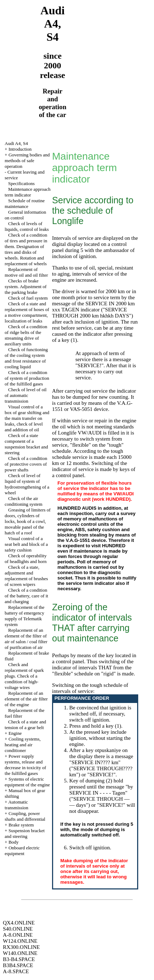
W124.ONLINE (20, 941)
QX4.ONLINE (19, 923)
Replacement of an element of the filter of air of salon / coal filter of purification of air (26, 639)
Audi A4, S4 (16, 143)
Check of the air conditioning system (24, 501)
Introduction (20, 149)
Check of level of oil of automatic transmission (26, 395)
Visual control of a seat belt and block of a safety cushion (26, 544)
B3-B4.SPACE (19, 959)
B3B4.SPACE (18, 965)
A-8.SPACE (16, 971)
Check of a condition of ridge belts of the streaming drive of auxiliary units (26, 335)
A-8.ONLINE (18, 935)
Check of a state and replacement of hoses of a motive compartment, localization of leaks (27, 312)
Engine (15, 733)
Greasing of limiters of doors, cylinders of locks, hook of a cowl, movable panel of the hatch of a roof (28, 521)
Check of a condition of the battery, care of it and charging (26, 596)
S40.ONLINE (18, 929)
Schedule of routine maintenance (25, 203)
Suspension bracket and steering (25, 833)
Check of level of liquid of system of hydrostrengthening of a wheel (27, 484)
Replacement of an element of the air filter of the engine (26, 699)
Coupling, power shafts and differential (25, 816)
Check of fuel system (28, 298)
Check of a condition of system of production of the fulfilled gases (27, 378)
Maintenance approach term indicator (28, 192)
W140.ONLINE (20, 953)
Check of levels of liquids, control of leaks (27, 226)
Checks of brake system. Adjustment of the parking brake (26, 287)
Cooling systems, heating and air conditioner (23, 745)
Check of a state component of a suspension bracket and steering (26, 444)
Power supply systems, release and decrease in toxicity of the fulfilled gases (25, 765)
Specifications (22, 183)
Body (14, 842)
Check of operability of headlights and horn (26, 559)
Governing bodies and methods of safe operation (27, 161)
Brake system (21, 825)
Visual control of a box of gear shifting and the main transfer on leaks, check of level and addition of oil (27, 418)
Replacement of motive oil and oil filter (26, 272)
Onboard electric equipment (22, 851)
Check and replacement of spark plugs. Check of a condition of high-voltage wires (24, 676)
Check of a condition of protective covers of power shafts (26, 464)
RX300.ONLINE (21, 947)
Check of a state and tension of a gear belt (25, 725)
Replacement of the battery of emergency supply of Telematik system (25, 616)
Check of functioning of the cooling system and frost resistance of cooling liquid (26, 358)
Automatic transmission (17, 805)
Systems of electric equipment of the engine (27, 782)
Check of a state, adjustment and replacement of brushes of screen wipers (26, 576)
